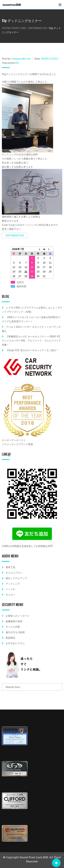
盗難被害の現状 (14, 621)
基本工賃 (10, 567)
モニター (10, 595)
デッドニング (13, 584)
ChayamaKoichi (21, 59)
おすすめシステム (15, 643)
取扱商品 (10, 638)
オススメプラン (14, 573)
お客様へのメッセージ (18, 616)
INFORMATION (15, 235)
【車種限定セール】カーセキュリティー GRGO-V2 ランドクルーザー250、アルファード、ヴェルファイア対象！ (32, 341)
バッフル (10, 589)
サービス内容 (13, 627)
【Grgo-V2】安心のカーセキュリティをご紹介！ (32, 350)
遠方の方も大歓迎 (15, 632)
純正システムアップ (16, 578)
